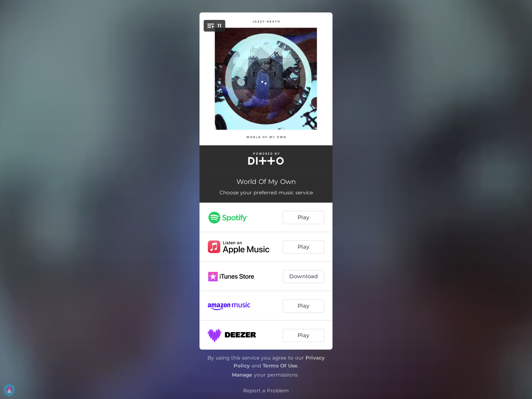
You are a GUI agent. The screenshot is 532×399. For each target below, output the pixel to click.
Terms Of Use (280, 366)
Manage (242, 375)
